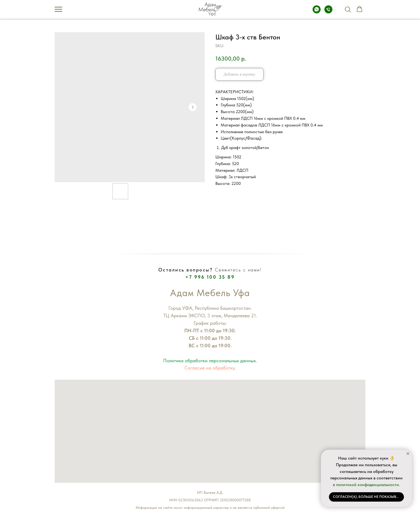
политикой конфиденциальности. (368, 485)
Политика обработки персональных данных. (210, 361)
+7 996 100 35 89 (210, 277)
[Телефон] (328, 12)
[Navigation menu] (58, 9)
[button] (348, 9)
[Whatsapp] (317, 12)
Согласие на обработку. (210, 368)
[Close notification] (408, 454)
